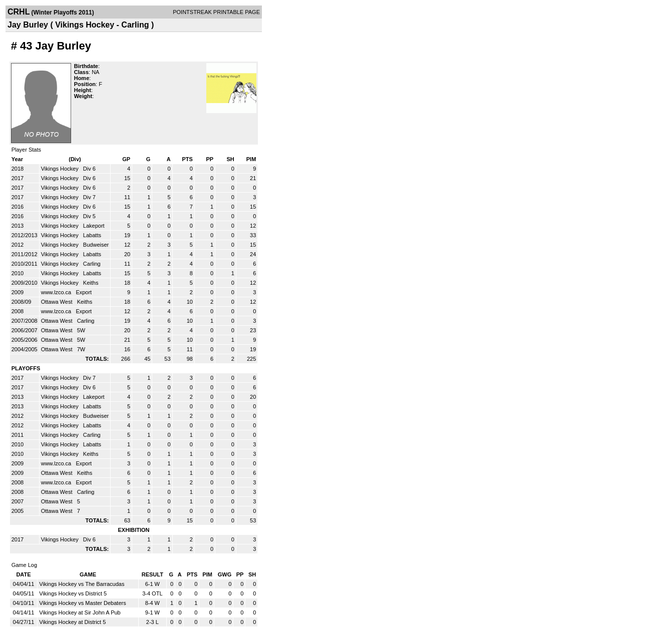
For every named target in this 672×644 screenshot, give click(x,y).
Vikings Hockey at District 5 (72, 622)
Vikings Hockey (61, 169)
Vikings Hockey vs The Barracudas (82, 584)
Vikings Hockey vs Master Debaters (82, 603)
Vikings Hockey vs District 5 (73, 593)
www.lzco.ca (57, 292)
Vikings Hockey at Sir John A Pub (80, 612)
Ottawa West (58, 302)
